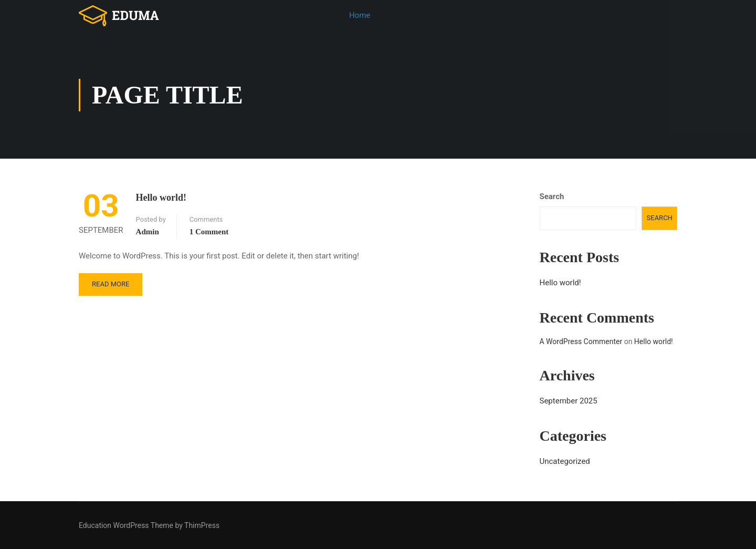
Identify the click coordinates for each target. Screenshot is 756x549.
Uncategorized (565, 461)
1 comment (209, 232)
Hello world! (161, 198)
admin (148, 232)
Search (552, 196)
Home (360, 15)
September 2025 (569, 401)
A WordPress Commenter (581, 341)
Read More (111, 284)
